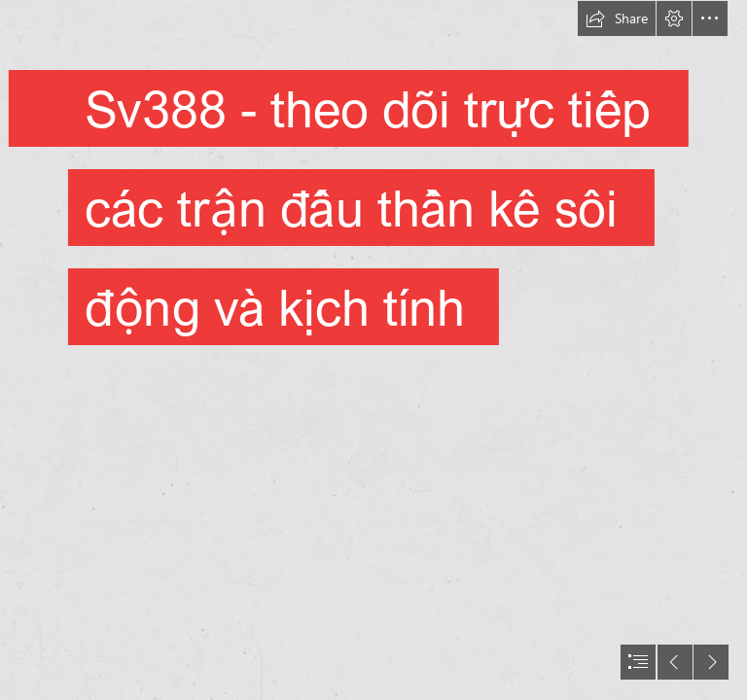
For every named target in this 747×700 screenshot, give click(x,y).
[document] (373, 350)
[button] (617, 18)
